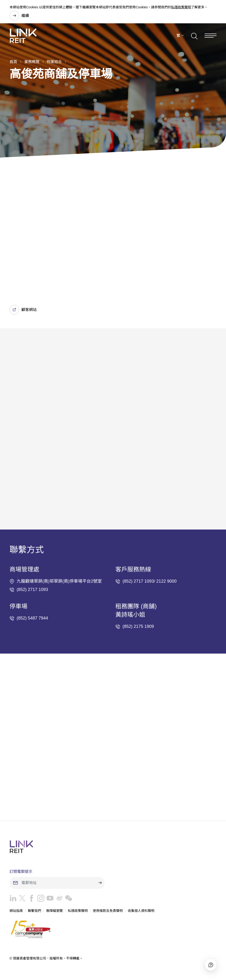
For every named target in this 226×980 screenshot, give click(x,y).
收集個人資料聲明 (141, 911)
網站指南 (16, 911)
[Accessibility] (211, 965)
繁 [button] (178, 36)
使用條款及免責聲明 (108, 911)
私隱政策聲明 (181, 7)
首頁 (13, 62)
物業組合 (54, 62)
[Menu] (211, 36)
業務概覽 (32, 62)
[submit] (100, 883)
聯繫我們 (34, 911)
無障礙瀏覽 (54, 911)
